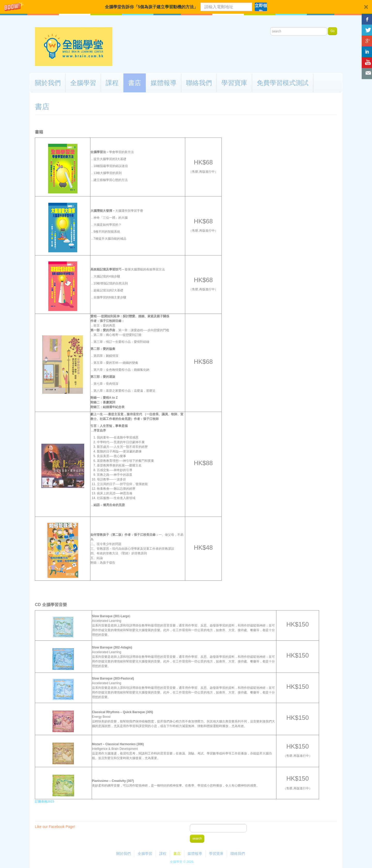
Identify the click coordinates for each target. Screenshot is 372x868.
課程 (112, 83)
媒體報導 (164, 83)
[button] (186, 7)
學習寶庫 (234, 83)
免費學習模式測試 (283, 83)
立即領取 (261, 7)
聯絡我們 (199, 83)
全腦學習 (83, 83)
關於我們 (48, 83)
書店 (135, 83)
